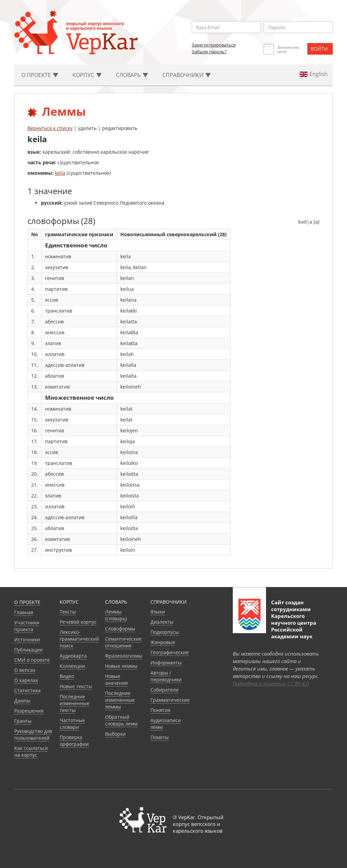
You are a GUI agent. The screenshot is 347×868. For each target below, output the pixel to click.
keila (60, 173)
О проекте (27, 602)
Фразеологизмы (124, 656)
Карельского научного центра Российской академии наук (294, 626)
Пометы (160, 737)
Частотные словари (72, 724)
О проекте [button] (40, 75)
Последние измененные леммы (120, 700)
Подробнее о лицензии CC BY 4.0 (271, 683)
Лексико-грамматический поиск (79, 639)
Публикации (28, 650)
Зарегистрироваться (214, 45)
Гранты (23, 721)
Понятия (160, 710)
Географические (170, 652)
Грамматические (170, 700)
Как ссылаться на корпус (31, 751)
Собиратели (165, 690)
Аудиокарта (73, 656)
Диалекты (162, 622)
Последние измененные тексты (75, 703)
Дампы (22, 701)
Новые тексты (76, 686)
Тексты (68, 612)
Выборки (115, 734)
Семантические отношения (123, 642)
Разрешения (29, 711)
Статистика (27, 690)
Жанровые (163, 642)
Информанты (166, 663)
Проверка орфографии (74, 741)
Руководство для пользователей (33, 734)
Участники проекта (27, 626)
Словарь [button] (132, 75)
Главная (24, 612)
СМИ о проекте (32, 660)
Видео (67, 676)
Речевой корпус (78, 622)
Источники (27, 639)
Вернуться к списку (50, 128)
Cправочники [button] (187, 75)
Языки (158, 612)
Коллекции (72, 666)
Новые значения (116, 680)
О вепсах (25, 670)
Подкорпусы (165, 632)
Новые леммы (121, 666)
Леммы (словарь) (116, 615)
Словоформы (120, 629)
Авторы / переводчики (166, 676)
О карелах (26, 680)
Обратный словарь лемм (121, 720)
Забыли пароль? (209, 52)
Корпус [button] (87, 75)
